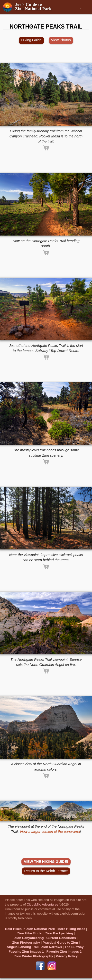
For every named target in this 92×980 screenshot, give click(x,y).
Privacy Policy (67, 956)
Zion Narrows (51, 947)
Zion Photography (26, 943)
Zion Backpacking (59, 933)
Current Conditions (61, 938)
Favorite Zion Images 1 (26, 952)
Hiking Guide (31, 40)
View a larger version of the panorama (50, 832)
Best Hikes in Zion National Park (30, 929)
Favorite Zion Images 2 (64, 952)
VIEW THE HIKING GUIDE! (46, 862)
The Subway (74, 947)
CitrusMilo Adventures (43, 904)
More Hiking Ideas (71, 929)
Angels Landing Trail (23, 947)
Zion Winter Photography (34, 956)
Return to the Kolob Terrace (46, 871)
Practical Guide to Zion (60, 943)
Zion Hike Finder (30, 933)
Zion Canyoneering (29, 938)
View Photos (61, 40)
